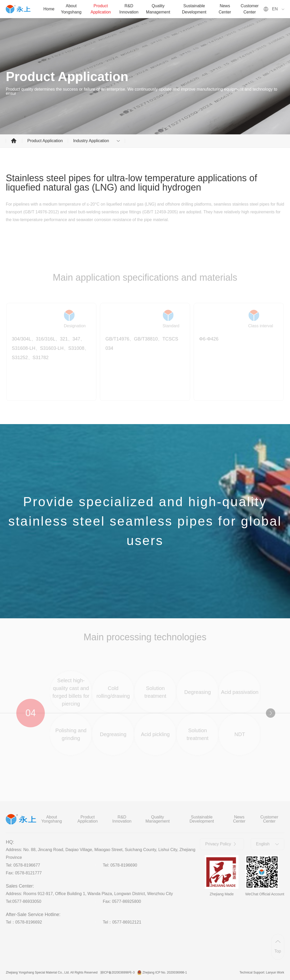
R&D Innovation (129, 9)
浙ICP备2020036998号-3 (117, 972)
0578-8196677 (27, 865)
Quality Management (158, 9)
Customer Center (250, 9)
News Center (225, 9)
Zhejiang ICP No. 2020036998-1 (165, 972)
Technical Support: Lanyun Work (262, 972)
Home (49, 9)
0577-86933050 (27, 901)
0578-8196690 (124, 865)
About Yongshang (71, 9)
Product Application (101, 9)
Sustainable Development (194, 9)
